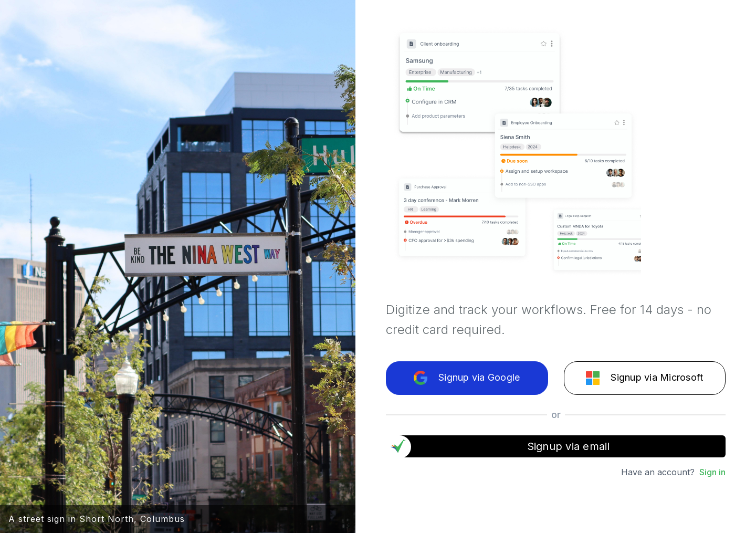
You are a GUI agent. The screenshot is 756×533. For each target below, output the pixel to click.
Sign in (712, 472)
